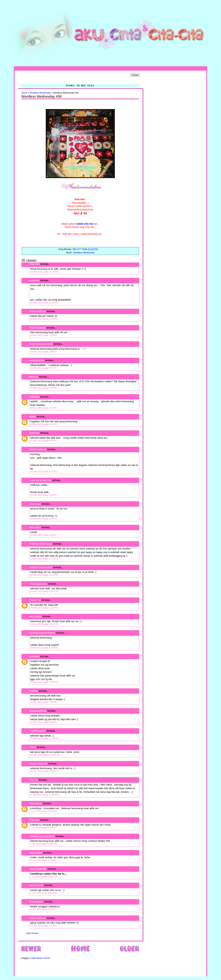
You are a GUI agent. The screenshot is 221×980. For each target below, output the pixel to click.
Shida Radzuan (38, 311)
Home (24, 93)
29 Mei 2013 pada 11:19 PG (44, 559)
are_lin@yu (35, 616)
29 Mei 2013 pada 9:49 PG (44, 535)
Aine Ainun (35, 504)
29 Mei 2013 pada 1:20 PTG (44, 608)
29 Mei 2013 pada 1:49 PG (44, 352)
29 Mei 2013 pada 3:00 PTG (44, 624)
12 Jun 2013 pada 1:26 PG (44, 926)
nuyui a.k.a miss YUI (40, 480)
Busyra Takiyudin (39, 764)
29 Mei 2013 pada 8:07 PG (44, 424)
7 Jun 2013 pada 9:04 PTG (44, 893)
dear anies (35, 527)
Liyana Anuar (36, 885)
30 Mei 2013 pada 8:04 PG (44, 722)
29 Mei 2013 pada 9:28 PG (44, 519)
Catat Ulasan (32, 933)
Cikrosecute (36, 803)
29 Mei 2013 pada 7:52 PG (44, 408)
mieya (33, 417)
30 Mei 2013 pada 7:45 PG (44, 702)
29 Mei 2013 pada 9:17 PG (44, 472)
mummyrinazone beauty (42, 633)
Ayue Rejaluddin (38, 869)
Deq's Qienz (36, 853)
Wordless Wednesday (40, 93)
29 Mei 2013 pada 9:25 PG (44, 495)
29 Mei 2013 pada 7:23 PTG (44, 682)
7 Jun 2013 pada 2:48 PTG (44, 877)
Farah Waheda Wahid (41, 344)
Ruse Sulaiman (38, 328)
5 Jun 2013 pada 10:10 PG (44, 860)
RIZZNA (34, 691)
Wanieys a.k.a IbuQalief (42, 836)
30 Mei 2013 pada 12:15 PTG (45, 755)
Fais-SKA (34, 264)
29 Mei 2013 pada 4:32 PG (44, 388)
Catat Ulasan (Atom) (40, 958)
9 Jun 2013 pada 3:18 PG (43, 909)
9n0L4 (33, 747)
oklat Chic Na (85, 224)
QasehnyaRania (38, 449)
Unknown (34, 397)
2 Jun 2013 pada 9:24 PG (43, 828)
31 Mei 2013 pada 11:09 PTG (45, 795)
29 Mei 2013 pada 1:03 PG (44, 335)
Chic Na (34, 780)
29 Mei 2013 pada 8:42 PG (44, 441)
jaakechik (34, 280)
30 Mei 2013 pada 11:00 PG (44, 738)
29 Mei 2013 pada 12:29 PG (44, 272)
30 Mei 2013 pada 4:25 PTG (44, 771)
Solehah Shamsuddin (41, 544)
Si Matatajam (36, 902)
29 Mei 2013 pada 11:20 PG (44, 575)
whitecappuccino (38, 584)
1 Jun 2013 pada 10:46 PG (44, 811)
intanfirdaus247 (38, 731)
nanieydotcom (37, 360)
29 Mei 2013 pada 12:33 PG (44, 303)
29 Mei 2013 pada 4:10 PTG (44, 648)
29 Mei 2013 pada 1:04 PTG (44, 591)
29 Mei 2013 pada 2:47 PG (44, 368)
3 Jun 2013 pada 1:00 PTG (44, 844)
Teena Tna (35, 600)
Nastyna (34, 377)
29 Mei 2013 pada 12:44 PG (44, 319)
